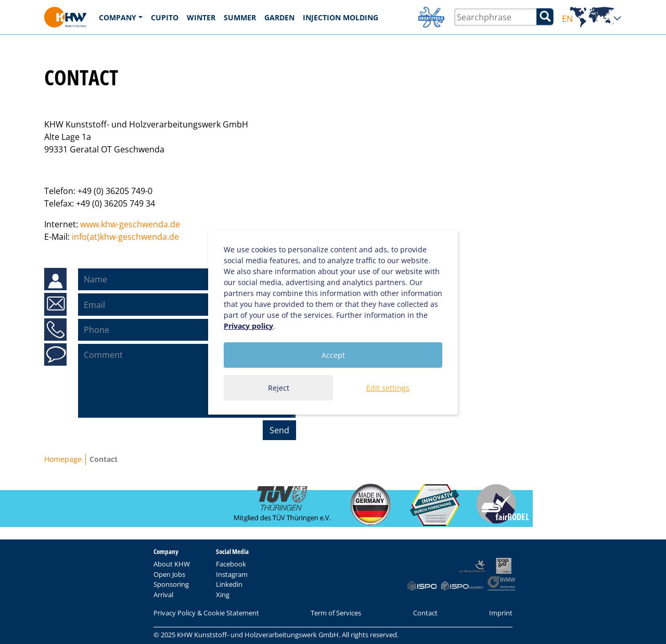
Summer (240, 17)
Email (55, 304)
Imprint (501, 613)
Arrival (163, 595)
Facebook (231, 564)
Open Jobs (169, 574)
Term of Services (336, 613)
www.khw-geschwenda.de (130, 224)
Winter (201, 17)
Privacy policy (248, 326)
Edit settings (388, 388)
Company (118, 17)
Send (279, 430)
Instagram (232, 574)
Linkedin (229, 584)
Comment (55, 355)
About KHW (172, 564)
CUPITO (165, 17)
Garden (279, 17)
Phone (55, 330)
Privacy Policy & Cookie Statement (206, 613)
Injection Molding (341, 17)
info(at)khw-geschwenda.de (125, 237)
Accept (333, 355)
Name (55, 279)
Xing (223, 595)
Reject (279, 388)
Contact (425, 613)
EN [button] (592, 19)
